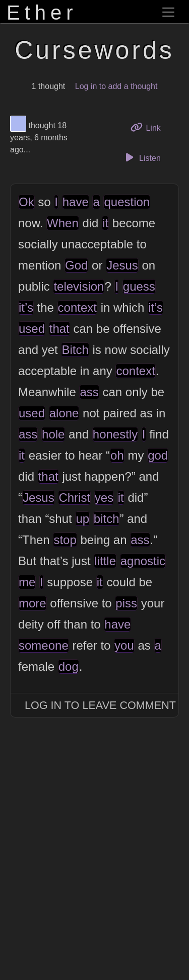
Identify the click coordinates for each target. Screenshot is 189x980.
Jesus (122, 265)
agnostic (143, 561)
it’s (26, 307)
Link (149, 127)
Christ (74, 498)
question (127, 202)
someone (44, 645)
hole (53, 434)
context (77, 307)
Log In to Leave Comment (100, 705)
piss (126, 603)
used (32, 329)
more (33, 603)
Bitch (75, 350)
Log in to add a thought (116, 86)
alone (64, 413)
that (59, 329)
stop (65, 540)
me (27, 582)
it (105, 223)
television (79, 286)
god (158, 455)
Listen (142, 157)
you (124, 645)
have (76, 202)
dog (69, 666)
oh (117, 455)
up (82, 519)
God (76, 265)
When (63, 223)
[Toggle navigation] (168, 12)
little (105, 561)
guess (139, 286)
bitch (107, 519)
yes (104, 498)
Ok (26, 202)
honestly (115, 434)
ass (89, 392)
